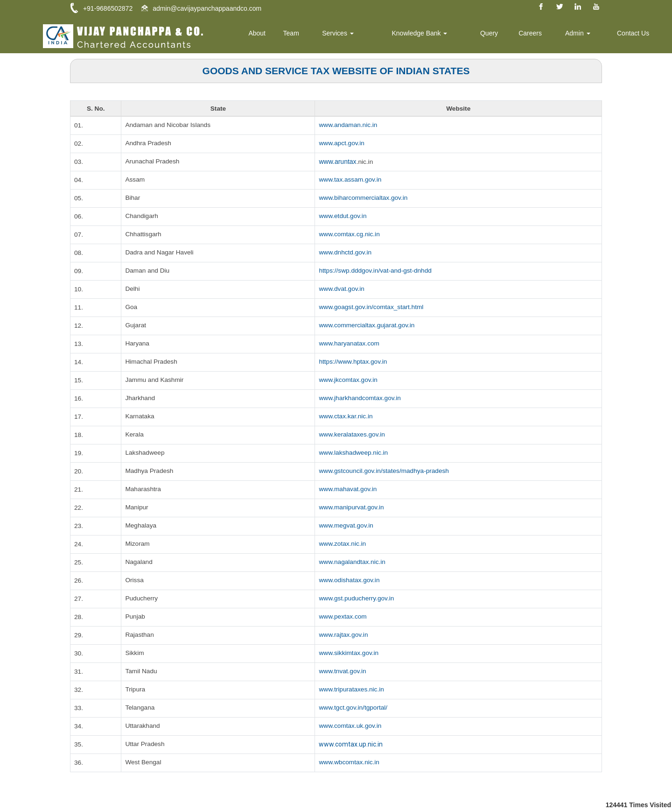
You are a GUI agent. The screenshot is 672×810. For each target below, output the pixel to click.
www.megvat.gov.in (347, 526)
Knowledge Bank (434, 35)
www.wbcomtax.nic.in (350, 763)
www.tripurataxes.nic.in (352, 690)
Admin (583, 35)
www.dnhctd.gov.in (346, 253)
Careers (538, 35)
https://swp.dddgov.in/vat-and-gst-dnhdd (377, 271)
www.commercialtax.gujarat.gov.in (368, 326)
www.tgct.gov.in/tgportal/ (354, 708)
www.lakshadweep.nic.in (354, 453)
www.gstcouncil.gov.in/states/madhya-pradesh (385, 472)
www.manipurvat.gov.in (352, 508)
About (281, 35)
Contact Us (635, 35)
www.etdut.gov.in (343, 217)
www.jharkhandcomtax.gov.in (361, 399)
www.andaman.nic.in (349, 126)
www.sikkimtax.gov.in (349, 654)
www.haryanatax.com (350, 344)
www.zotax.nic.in (343, 544)
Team (313, 35)
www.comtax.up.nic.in (351, 745)
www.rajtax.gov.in (344, 635)
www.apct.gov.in (342, 144)
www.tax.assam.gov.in (351, 180)
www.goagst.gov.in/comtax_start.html (372, 308)
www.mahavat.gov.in (348, 490)
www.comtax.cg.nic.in (350, 235)
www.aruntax (337, 162)
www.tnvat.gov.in (343, 672)
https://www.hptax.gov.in (354, 362)
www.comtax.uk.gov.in (351, 726)
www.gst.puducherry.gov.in (357, 599)
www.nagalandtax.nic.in (353, 563)
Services (357, 35)
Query (499, 35)
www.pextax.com (343, 617)
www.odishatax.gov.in (350, 581)
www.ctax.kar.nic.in (346, 417)
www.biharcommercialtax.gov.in (364, 198)
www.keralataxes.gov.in (353, 435)
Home (248, 35)
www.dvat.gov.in (342, 289)
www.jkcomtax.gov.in (349, 380)
